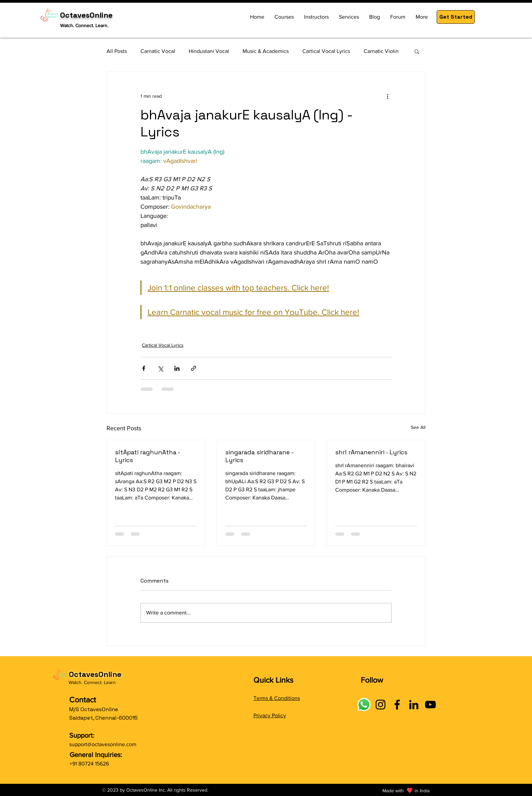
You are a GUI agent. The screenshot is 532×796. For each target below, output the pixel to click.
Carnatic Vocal (158, 51)
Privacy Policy (270, 715)
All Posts (117, 51)
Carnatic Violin (381, 51)
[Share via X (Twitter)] (160, 368)
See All (418, 427)
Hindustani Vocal (209, 51)
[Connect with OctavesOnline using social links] (364, 705)
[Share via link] (194, 368)
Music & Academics (266, 51)
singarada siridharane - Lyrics (259, 456)
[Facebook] (397, 705)
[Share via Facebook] (144, 368)
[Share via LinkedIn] (177, 368)
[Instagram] (381, 705)
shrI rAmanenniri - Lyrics (371, 452)
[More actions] (387, 96)
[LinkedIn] (414, 705)
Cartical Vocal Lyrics (326, 51)
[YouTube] (430, 705)
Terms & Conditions (277, 698)
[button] (456, 17)
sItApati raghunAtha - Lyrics (147, 456)
